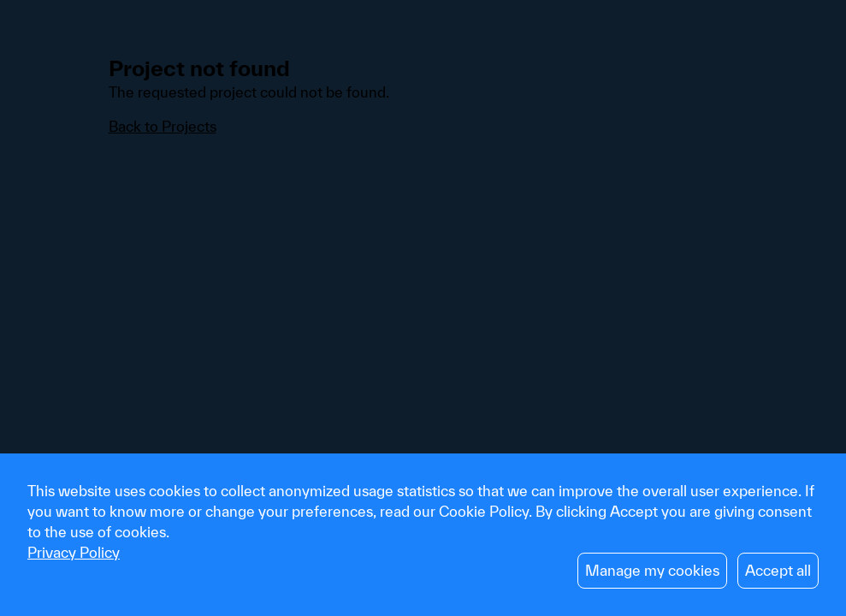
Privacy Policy (74, 552)
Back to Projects (163, 126)
